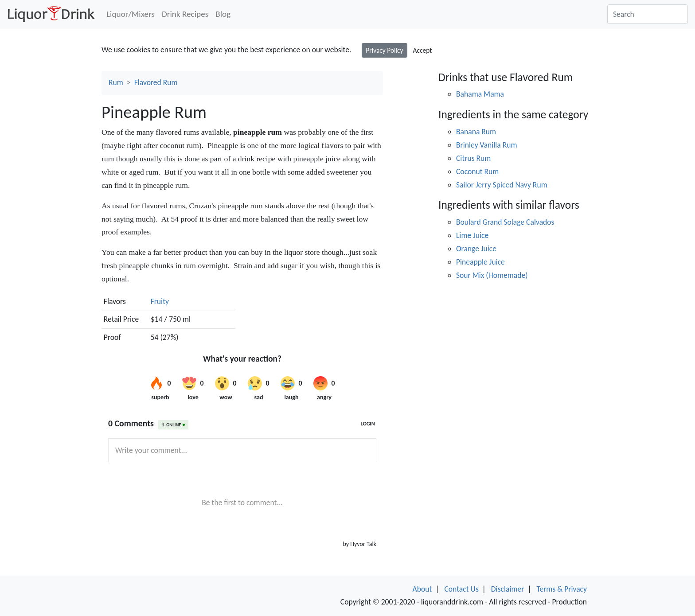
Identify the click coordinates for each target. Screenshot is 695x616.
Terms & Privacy (562, 589)
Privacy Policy (384, 50)
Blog (223, 14)
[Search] (648, 14)
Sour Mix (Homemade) (492, 275)
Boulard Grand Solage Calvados (505, 222)
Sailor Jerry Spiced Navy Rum (502, 185)
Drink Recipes (185, 14)
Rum (116, 82)
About (422, 589)
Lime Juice (472, 235)
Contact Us (461, 589)
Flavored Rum (156, 82)
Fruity (160, 301)
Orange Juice (476, 249)
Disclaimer (508, 589)
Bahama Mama (480, 94)
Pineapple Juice (480, 262)
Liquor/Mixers (131, 14)
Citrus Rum (473, 158)
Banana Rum (476, 132)
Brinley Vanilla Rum (487, 145)
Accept (423, 50)
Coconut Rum (477, 172)
